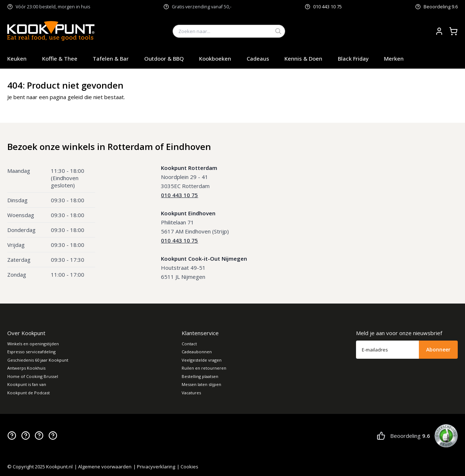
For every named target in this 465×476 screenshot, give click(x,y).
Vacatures (191, 393)
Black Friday (353, 58)
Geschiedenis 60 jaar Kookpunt (38, 360)
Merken (394, 58)
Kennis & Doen (303, 58)
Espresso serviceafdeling (31, 352)
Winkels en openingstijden (33, 344)
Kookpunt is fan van (27, 384)
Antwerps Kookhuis (26, 368)
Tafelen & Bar (111, 58)
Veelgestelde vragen (202, 360)
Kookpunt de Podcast (29, 393)
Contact (189, 344)
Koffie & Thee (60, 58)
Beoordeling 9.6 (441, 7)
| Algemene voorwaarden (103, 467)
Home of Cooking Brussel (33, 376)
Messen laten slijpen (201, 384)
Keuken (17, 58)
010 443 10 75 (327, 7)
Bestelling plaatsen (200, 376)
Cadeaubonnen (197, 352)
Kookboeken (215, 58)
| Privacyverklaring (154, 467)
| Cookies (188, 467)
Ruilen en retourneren (204, 368)
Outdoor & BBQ (164, 58)
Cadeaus (258, 58)
